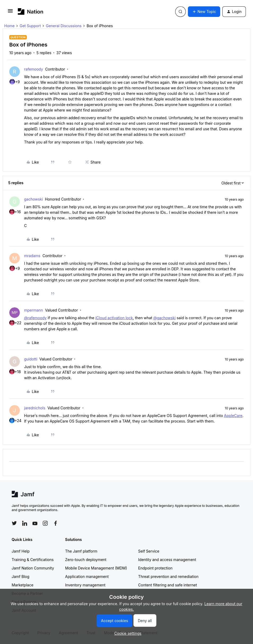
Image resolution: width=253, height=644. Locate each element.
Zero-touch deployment (86, 560)
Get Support (30, 26)
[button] (10, 13)
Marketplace (22, 585)
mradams (32, 256)
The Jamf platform (81, 551)
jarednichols (35, 408)
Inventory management (85, 585)
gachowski (33, 199)
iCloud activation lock (114, 318)
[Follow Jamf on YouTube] (35, 523)
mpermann (33, 310)
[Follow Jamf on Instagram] (45, 523)
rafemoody (34, 69)
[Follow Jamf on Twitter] (14, 523)
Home (9, 26)
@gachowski (164, 318)
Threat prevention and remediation (168, 576)
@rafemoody (35, 318)
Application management (87, 576)
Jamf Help (21, 551)
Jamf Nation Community (33, 568)
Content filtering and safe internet (168, 585)
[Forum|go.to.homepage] (31, 11)
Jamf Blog (21, 576)
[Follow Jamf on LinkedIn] (25, 523)
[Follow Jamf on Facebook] (56, 523)
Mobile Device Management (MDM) (96, 568)
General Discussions (64, 26)
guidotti (31, 359)
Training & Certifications (33, 560)
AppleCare (233, 416)
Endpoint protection (155, 568)
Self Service (149, 551)
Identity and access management (167, 560)
